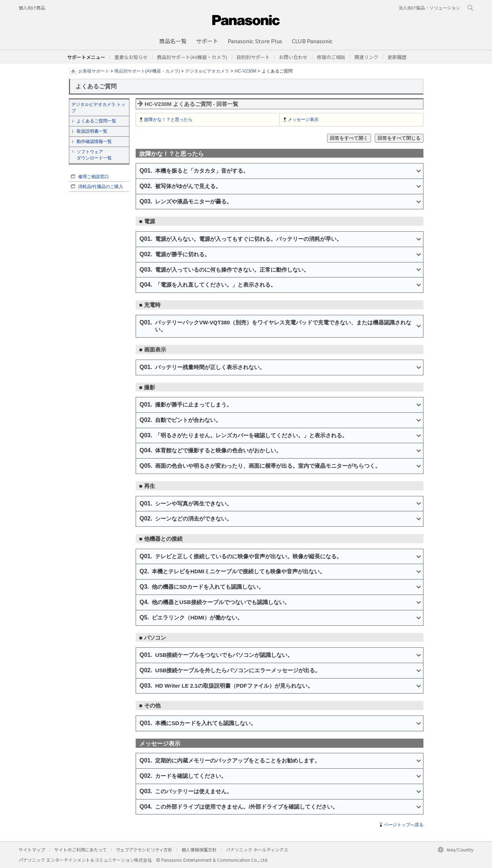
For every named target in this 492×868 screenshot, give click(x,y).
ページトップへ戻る (404, 825)
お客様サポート (94, 71)
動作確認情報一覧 (94, 141)
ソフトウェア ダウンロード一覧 (94, 155)
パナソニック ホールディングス (257, 849)
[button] (253, 57)
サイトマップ (32, 849)
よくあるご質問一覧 (96, 121)
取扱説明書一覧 (92, 131)
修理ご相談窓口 (93, 177)
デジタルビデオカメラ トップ (98, 108)
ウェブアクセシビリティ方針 (144, 849)
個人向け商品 (32, 8)
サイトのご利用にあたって (80, 849)
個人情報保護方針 (199, 849)
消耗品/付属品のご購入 (101, 187)
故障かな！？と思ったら (168, 119)
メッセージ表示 (303, 119)
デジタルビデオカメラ (207, 71)
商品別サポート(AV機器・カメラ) (147, 71)
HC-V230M (245, 71)
